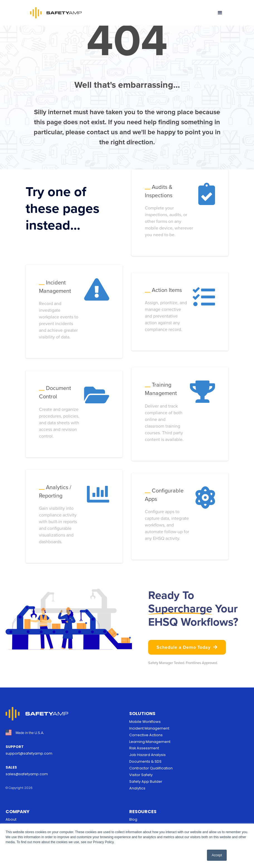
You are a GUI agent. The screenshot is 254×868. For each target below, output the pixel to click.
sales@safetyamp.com (27, 774)
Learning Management (150, 742)
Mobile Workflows (145, 722)
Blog (133, 819)
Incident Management (149, 728)
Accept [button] (217, 855)
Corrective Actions (146, 735)
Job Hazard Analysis (147, 755)
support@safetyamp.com (29, 753)
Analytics (137, 788)
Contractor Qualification (151, 768)
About (11, 819)
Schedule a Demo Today (187, 647)
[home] (56, 13)
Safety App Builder (146, 782)
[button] (220, 13)
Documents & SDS (145, 761)
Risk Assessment (144, 748)
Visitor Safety (141, 775)
